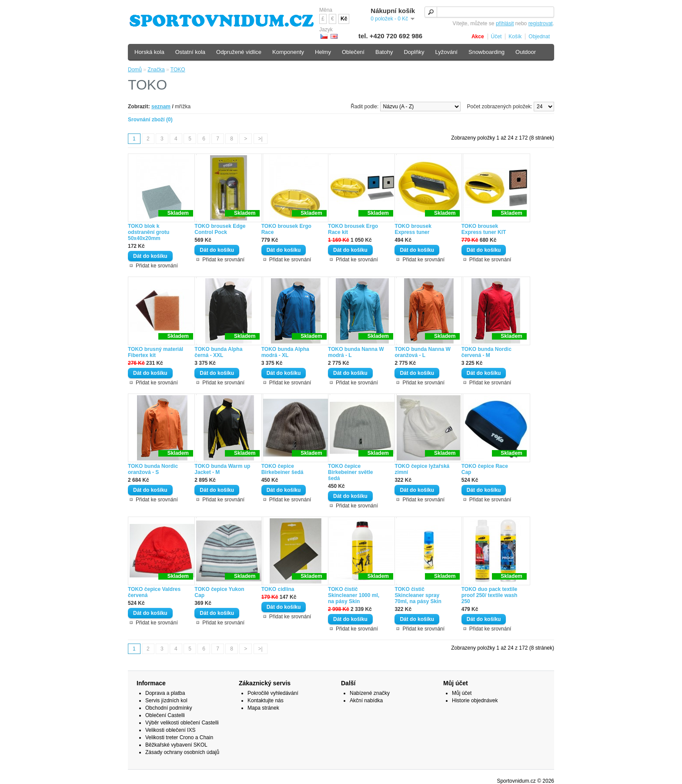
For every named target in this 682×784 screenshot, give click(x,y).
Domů (135, 70)
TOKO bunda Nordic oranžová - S (153, 469)
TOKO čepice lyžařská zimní (422, 469)
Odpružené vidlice (239, 52)
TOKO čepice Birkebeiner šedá (282, 469)
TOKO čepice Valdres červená (154, 592)
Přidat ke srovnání (157, 266)
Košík (515, 37)
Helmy (323, 52)
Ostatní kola (190, 52)
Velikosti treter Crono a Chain (179, 737)
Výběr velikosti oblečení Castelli (182, 723)
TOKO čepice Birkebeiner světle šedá (350, 472)
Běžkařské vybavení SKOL (176, 745)
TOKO (178, 70)
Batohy (384, 52)
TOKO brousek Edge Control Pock (220, 229)
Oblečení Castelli (165, 715)
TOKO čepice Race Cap (485, 469)
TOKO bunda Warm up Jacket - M (222, 469)
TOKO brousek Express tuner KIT (484, 229)
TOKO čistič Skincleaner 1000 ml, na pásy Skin (354, 595)
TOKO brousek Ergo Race (286, 229)
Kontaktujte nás (266, 701)
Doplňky (414, 52)
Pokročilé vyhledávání (273, 693)
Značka (156, 70)
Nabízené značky (370, 693)
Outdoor (526, 52)
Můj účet (462, 693)
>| (261, 139)
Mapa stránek (263, 708)
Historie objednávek (475, 701)
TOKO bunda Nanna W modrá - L (356, 352)
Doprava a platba (165, 693)
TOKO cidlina (278, 589)
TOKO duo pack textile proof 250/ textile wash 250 (490, 595)
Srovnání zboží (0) (150, 120)
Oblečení (353, 52)
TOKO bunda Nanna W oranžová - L (422, 352)
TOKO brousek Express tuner (413, 229)
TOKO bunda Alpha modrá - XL (285, 352)
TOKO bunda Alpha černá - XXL (218, 352)
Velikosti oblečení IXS (170, 730)
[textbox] (489, 12)
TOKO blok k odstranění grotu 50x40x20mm (149, 232)
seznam (161, 107)
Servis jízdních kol (166, 701)
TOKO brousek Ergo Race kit (353, 229)
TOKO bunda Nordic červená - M (486, 352)
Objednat (539, 37)
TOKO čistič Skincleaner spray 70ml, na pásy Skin (418, 595)
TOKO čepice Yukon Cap (219, 592)
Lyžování (446, 52)
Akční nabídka (366, 701)
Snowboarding (486, 52)
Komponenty (288, 52)
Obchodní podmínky (169, 708)
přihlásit (505, 23)
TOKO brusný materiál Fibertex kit (155, 352)
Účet (496, 37)
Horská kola (149, 52)
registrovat (541, 23)
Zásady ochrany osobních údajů (182, 752)
